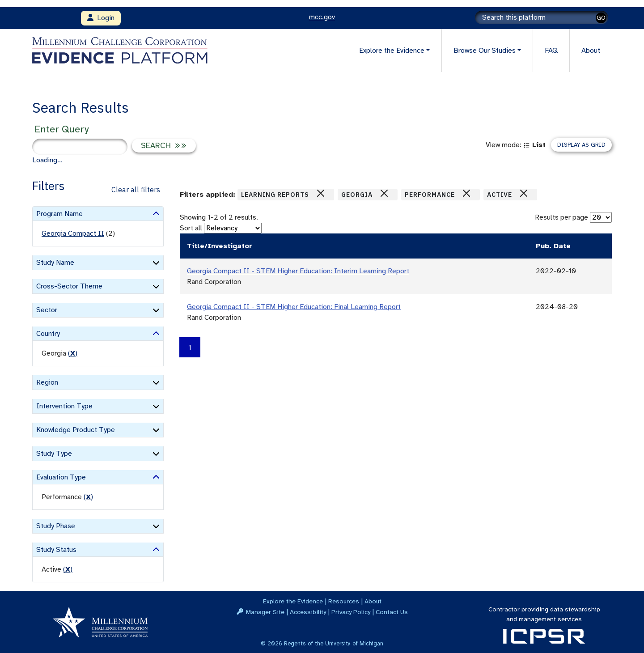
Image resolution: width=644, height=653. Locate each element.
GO (601, 18)
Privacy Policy (351, 612)
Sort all (191, 228)
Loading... (47, 160)
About (591, 51)
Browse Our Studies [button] (485, 51)
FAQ (551, 51)
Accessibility (308, 612)
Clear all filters (136, 190)
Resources (344, 601)
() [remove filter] (73, 353)
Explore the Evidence (293, 601)
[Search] (542, 17)
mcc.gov (322, 17)
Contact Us (392, 612)
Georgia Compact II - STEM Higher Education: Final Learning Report (294, 307)
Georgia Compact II (73, 233)
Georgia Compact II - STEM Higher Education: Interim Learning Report (298, 271)
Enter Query (61, 129)
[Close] (321, 193)
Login (101, 18)
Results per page (561, 217)
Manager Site (265, 612)
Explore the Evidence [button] (392, 51)
